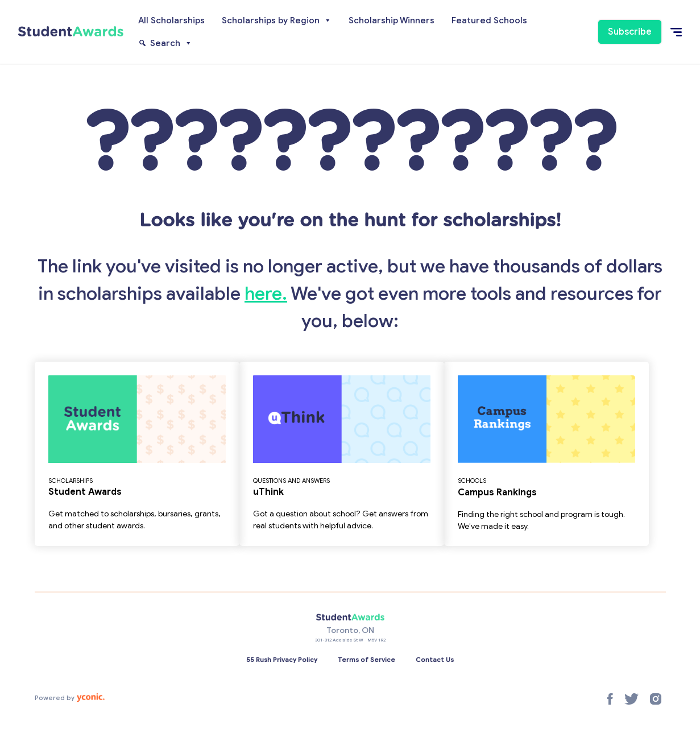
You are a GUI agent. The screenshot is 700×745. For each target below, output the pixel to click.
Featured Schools (489, 20)
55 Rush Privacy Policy (282, 660)
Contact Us (435, 660)
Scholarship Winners (392, 20)
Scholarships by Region (277, 20)
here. (266, 293)
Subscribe (630, 32)
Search (171, 43)
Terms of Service (366, 660)
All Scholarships (171, 20)
